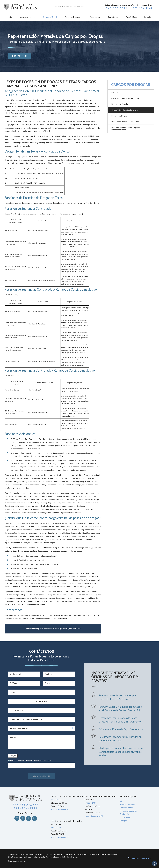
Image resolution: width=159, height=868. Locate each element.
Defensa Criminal (127, 808)
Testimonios (125, 814)
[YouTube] (17, 818)
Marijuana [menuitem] (115, 92)
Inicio (122, 801)
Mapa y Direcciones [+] (60, 809)
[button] (155, 864)
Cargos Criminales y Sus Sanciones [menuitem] (125, 110)
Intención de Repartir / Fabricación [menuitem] (125, 122)
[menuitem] (10, 17)
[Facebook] (23, 818)
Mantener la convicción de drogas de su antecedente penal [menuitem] (127, 129)
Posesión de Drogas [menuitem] (119, 116)
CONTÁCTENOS (20, 56)
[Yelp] (29, 818)
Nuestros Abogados (128, 804)
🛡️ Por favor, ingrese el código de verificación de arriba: (29, 761)
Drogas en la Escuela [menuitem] (120, 104)
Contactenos (125, 817)
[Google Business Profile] (34, 818)
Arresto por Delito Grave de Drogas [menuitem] (125, 98)
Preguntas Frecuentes (129, 811)
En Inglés (123, 821)
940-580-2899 (117, 8)
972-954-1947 (143, 8)
